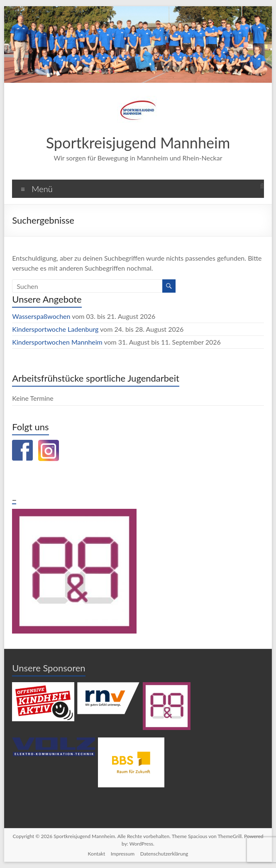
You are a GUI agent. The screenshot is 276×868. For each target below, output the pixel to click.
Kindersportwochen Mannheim (58, 342)
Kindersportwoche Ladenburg (55, 329)
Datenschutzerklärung (165, 854)
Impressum (122, 854)
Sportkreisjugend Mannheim (138, 142)
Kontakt (96, 854)
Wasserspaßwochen (42, 316)
